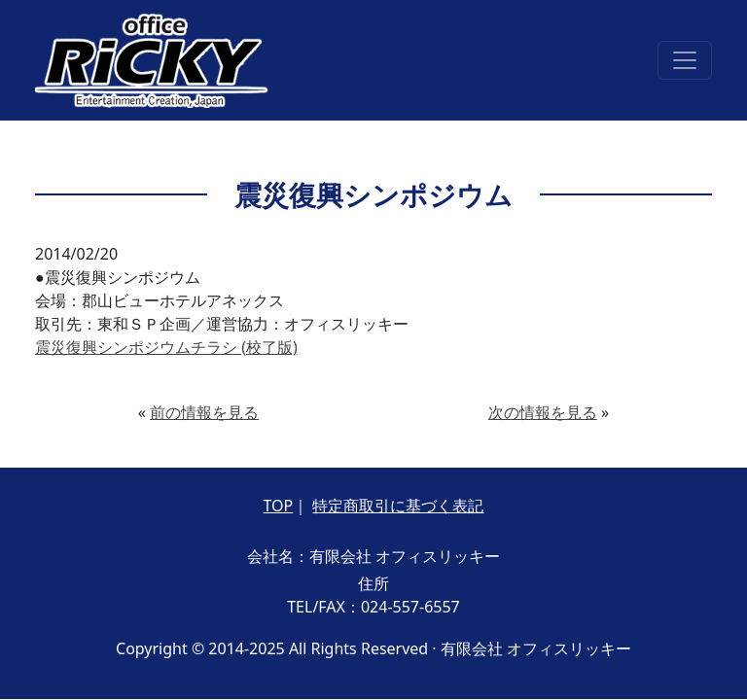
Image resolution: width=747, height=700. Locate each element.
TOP (279, 506)
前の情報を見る (204, 412)
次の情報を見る (543, 412)
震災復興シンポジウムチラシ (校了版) (166, 347)
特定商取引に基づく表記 (398, 506)
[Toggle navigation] (685, 60)
